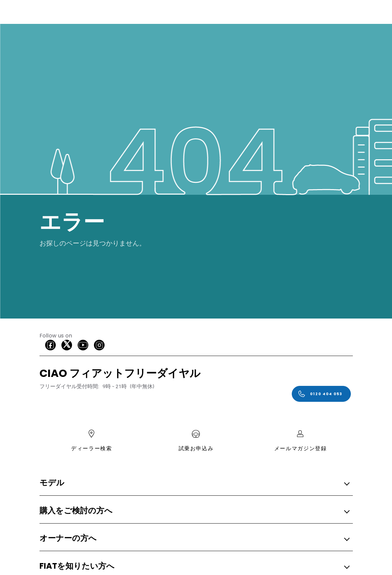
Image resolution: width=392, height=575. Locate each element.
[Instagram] (99, 345)
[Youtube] (83, 345)
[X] (67, 345)
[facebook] (50, 345)
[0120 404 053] (321, 394)
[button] (194, 483)
